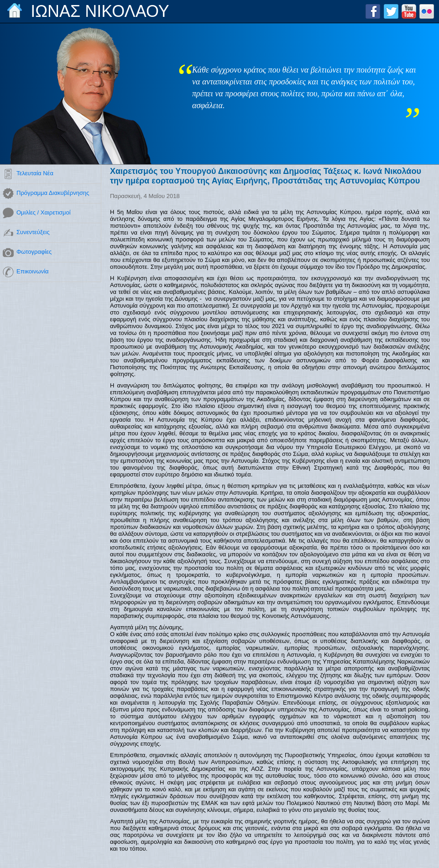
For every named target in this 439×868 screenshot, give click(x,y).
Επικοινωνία (33, 271)
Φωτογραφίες (34, 252)
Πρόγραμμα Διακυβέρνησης (53, 193)
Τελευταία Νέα (35, 173)
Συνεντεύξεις (33, 232)
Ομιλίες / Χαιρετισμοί (44, 212)
